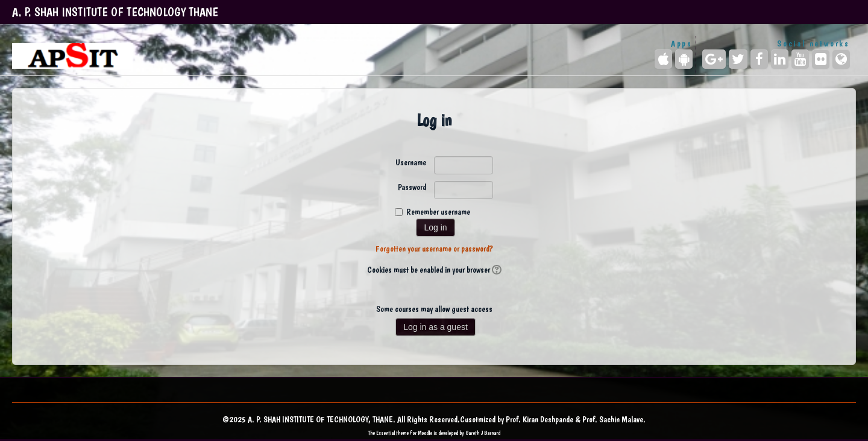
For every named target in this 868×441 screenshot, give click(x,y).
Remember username (438, 212)
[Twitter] (738, 59)
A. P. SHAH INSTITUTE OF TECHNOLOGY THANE (115, 12)
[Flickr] (821, 59)
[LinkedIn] (780, 59)
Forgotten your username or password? (434, 249)
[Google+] (714, 59)
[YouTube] (800, 59)
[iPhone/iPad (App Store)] (663, 59)
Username (411, 162)
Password (412, 187)
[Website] (841, 59)
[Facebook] (759, 59)
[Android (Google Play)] (684, 59)
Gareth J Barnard (483, 433)
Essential (385, 433)
